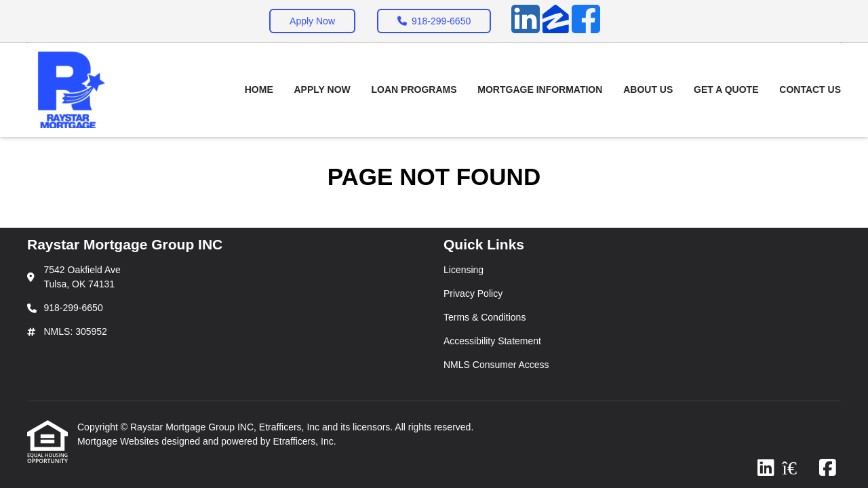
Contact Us (810, 89)
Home (259, 89)
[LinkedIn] (526, 21)
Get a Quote (726, 89)
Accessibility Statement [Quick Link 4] (492, 341)
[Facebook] (586, 21)
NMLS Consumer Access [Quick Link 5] (496, 365)
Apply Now (312, 21)
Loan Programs (414, 89)
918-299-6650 (434, 21)
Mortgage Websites (119, 441)
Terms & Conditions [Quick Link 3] (485, 317)
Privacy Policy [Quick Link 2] (473, 293)
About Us (648, 89)
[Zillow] (556, 21)
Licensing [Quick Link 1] (463, 270)
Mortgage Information (540, 89)
